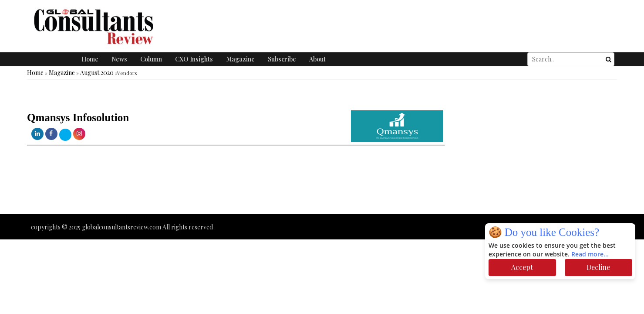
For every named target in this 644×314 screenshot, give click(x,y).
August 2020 (97, 73)
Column (151, 59)
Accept (522, 267)
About (317, 59)
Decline (598, 267)
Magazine (240, 59)
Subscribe (282, 59)
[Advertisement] (158, 188)
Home (90, 59)
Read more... (590, 254)
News (119, 59)
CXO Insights (194, 59)
